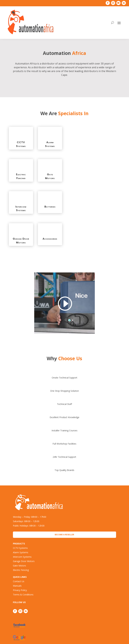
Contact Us (19, 581)
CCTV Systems (20, 548)
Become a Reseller (64, 535)
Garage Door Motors (24, 561)
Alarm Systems (21, 552)
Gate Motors (19, 566)
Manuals (17, 586)
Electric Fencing (21, 570)
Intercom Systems (22, 557)
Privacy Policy (20, 590)
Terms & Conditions (23, 595)
